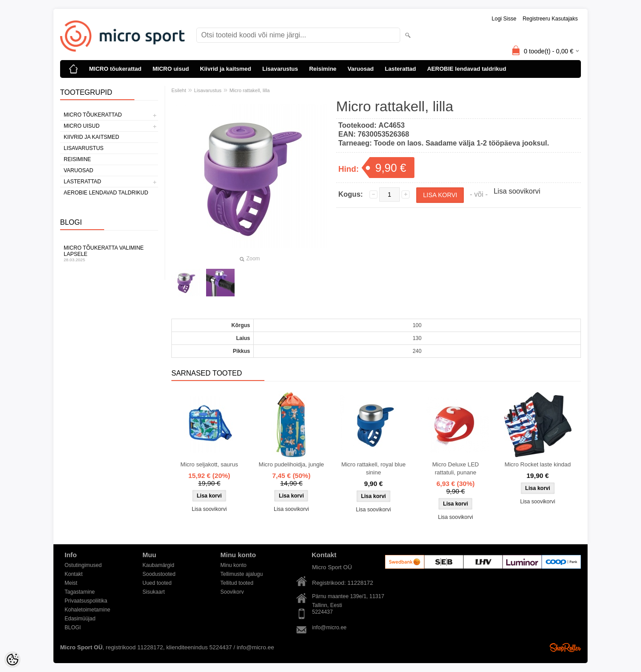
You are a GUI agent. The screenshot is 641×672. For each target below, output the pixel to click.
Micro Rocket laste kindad (538, 464)
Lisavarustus (280, 69)
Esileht (179, 90)
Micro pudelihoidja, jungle (291, 464)
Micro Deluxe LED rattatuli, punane (456, 468)
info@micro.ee (329, 627)
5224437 (323, 612)
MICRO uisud (171, 69)
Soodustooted (159, 574)
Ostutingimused (83, 565)
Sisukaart (154, 592)
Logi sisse (504, 19)
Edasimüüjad (80, 619)
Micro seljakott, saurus (209, 464)
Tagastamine (80, 592)
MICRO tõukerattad (115, 69)
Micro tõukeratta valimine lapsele (109, 253)
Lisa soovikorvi (517, 191)
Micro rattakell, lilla (249, 90)
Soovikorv (232, 592)
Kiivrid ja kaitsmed (225, 69)
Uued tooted (157, 583)
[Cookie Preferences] (12, 660)
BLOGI (73, 627)
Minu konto (233, 565)
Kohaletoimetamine (87, 610)
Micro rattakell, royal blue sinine (374, 468)
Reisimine (323, 69)
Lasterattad (400, 69)
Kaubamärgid (158, 565)
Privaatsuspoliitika (86, 601)
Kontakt (74, 574)
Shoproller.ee (565, 648)
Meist (71, 583)
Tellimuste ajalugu (241, 574)
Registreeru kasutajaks (550, 19)
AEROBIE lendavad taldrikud (467, 69)
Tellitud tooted (237, 583)
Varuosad (361, 69)
